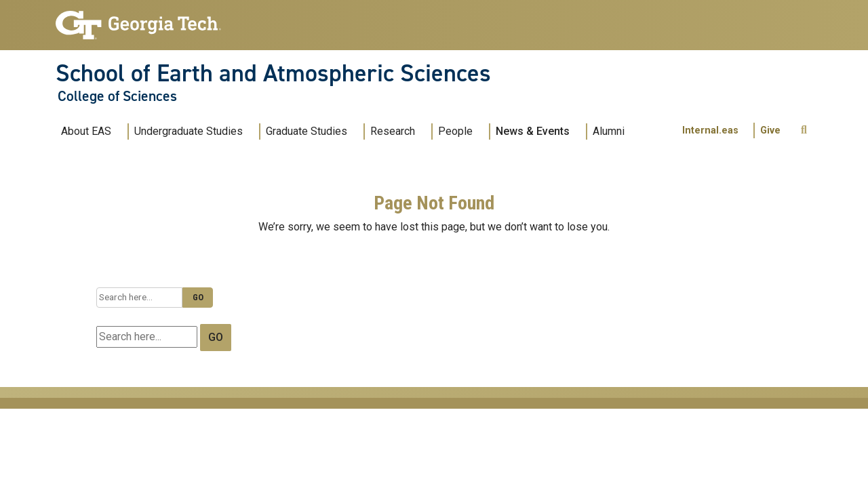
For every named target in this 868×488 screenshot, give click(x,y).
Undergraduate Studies (189, 131)
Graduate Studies (307, 131)
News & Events (533, 131)
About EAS (86, 131)
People (455, 131)
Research (393, 131)
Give (770, 130)
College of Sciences (117, 96)
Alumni (609, 131)
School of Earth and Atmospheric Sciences (273, 73)
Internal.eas (710, 130)
